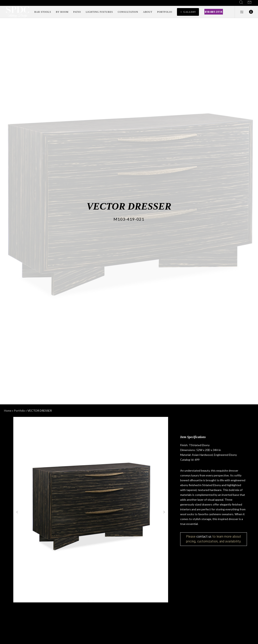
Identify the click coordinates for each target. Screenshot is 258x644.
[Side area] (239, 12)
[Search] (241, 2)
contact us (204, 536)
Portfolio (19, 411)
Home (8, 411)
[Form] (250, 2)
